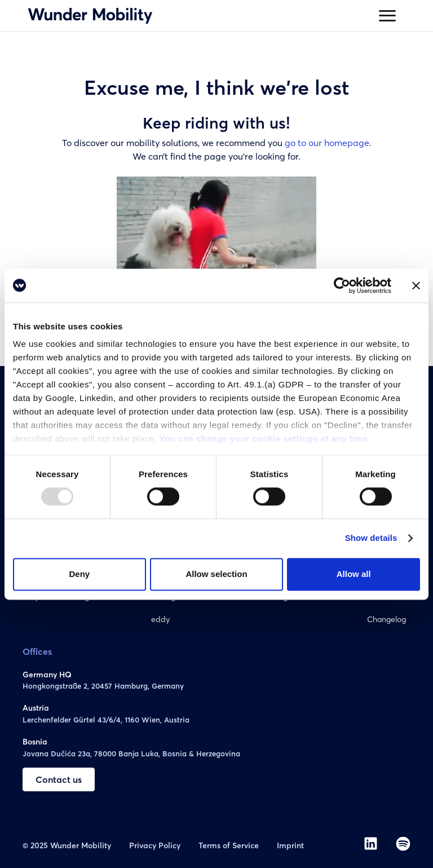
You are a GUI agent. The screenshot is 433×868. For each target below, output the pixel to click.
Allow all (354, 574)
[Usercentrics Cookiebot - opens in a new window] (342, 285)
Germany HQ (47, 675)
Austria (36, 708)
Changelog (386, 619)
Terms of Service (229, 845)
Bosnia (35, 742)
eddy (160, 619)
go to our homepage (327, 143)
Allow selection (216, 574)
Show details (371, 538)
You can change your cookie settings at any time (263, 439)
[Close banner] (416, 285)
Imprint (290, 845)
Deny (79, 574)
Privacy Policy (155, 845)
